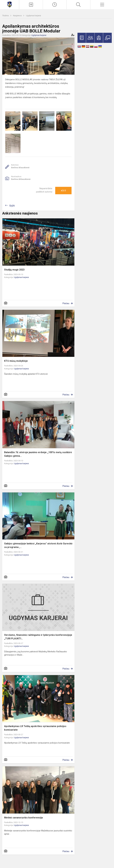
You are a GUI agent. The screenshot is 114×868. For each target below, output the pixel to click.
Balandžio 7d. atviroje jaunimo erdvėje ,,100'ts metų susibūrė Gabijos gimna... (38, 454)
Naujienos (18, 16)
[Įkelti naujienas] (31, 5)
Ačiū (63, 191)
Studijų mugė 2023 (14, 270)
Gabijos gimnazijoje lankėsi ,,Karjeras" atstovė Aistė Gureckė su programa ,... (38, 545)
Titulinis (6, 16)
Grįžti (12, 206)
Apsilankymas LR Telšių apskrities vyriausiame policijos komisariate (35, 728)
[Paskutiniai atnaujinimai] (55, 5)
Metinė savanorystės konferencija (23, 818)
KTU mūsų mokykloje (16, 361)
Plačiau (66, 303)
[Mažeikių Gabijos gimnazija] (9, 4)
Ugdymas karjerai (33, 16)
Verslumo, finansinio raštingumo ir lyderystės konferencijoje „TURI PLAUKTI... (38, 637)
